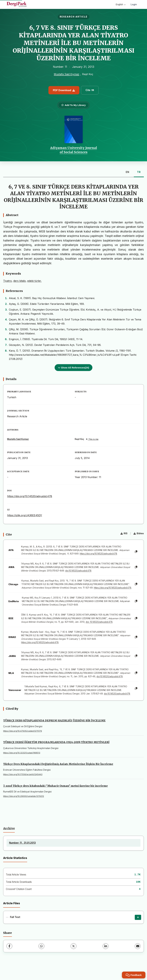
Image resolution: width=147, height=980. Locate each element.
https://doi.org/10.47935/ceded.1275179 (23, 731)
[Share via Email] (138, 946)
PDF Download (64, 90)
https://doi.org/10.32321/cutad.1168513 (22, 753)
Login (134, 4)
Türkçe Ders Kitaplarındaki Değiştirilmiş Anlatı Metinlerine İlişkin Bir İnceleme (58, 764)
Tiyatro (7, 281)
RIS (124, 533)
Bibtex (139, 533)
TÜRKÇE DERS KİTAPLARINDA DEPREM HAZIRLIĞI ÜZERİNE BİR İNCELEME (54, 721)
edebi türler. (34, 281)
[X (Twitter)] (73, 946)
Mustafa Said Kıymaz (67, 74)
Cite (90, 90)
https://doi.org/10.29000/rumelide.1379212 (24, 796)
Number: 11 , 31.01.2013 (22, 843)
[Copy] (136, 552)
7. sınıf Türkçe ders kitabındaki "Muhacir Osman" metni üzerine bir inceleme (55, 786)
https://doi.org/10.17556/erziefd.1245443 (23, 774)
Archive (9, 828)
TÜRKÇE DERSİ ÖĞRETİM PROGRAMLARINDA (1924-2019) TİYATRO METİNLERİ (56, 742)
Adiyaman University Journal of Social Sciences (74, 150)
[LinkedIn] (106, 946)
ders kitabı (20, 281)
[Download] (138, 917)
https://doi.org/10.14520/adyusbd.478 (30, 496)
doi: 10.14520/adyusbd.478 (99, 622)
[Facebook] (9, 946)
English (121, 4)
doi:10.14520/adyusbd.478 (78, 571)
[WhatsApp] (41, 946)
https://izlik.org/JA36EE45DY (25, 515)
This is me (92, 439)
